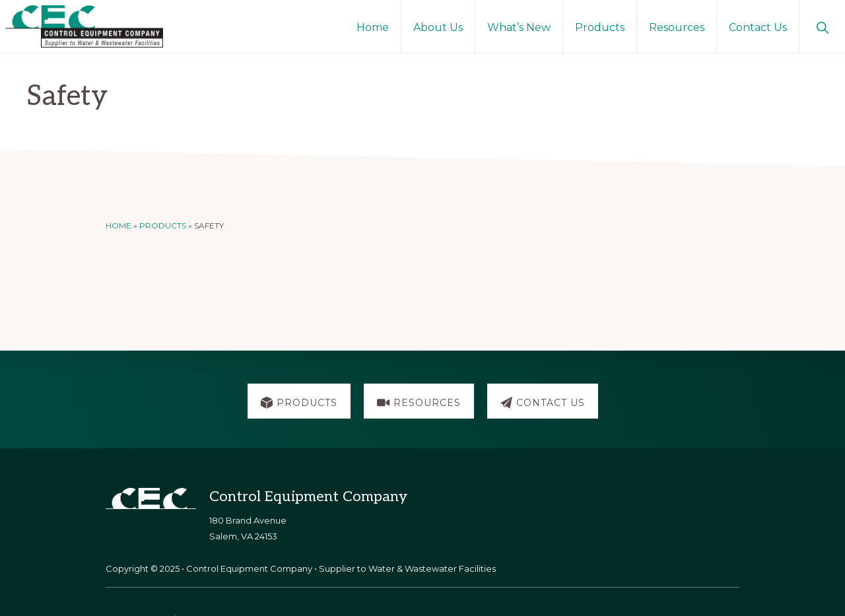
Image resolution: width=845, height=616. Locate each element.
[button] (822, 26)
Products (163, 225)
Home (118, 225)
